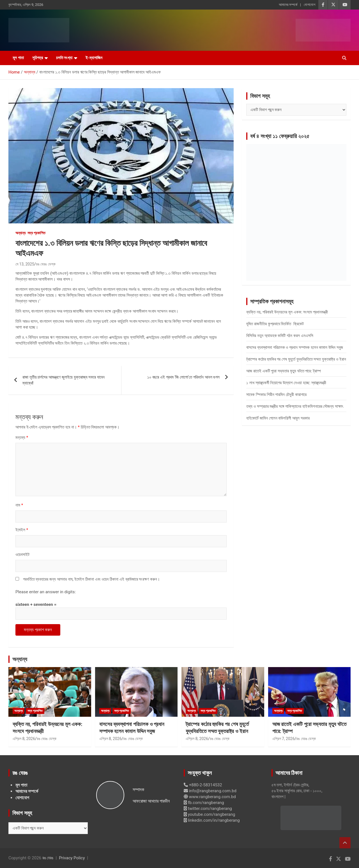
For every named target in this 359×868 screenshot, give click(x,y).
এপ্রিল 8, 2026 (24, 739)
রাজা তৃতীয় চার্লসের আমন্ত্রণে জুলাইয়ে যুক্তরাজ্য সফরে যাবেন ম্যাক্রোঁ (64, 380)
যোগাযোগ (309, 5)
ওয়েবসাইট (22, 555)
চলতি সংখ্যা (64, 58)
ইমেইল (22, 530)
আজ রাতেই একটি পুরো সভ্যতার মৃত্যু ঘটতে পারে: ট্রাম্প (283, 371)
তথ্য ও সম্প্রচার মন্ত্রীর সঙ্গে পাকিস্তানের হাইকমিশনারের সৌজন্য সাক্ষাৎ (295, 406)
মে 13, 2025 (25, 264)
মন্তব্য (22, 438)
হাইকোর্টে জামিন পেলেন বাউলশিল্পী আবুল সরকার (278, 418)
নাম (19, 505)
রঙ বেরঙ (48, 858)
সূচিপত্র (38, 58)
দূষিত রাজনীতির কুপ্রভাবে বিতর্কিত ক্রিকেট (275, 324)
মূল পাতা (18, 58)
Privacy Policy (72, 858)
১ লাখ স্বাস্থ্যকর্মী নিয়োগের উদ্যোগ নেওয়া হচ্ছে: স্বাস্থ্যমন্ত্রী (286, 383)
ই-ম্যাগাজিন (94, 58)
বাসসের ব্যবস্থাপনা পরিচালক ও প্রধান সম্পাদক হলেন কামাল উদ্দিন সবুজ (295, 347)
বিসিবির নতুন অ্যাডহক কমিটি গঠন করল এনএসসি (280, 336)
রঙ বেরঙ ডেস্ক (46, 264)
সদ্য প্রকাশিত (36, 233)
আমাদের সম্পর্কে (288, 5)
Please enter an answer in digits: (46, 592)
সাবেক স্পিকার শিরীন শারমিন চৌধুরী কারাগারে (276, 395)
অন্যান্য (20, 233)
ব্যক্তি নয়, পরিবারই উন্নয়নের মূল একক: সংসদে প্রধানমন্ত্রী (287, 312)
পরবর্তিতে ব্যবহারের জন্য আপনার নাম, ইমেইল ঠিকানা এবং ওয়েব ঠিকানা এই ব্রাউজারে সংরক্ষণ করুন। (91, 579)
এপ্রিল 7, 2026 (284, 739)
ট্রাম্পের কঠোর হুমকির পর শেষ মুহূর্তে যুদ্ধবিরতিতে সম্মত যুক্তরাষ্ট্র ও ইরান (296, 359)
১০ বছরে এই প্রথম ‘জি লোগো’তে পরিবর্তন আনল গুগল (184, 377)
